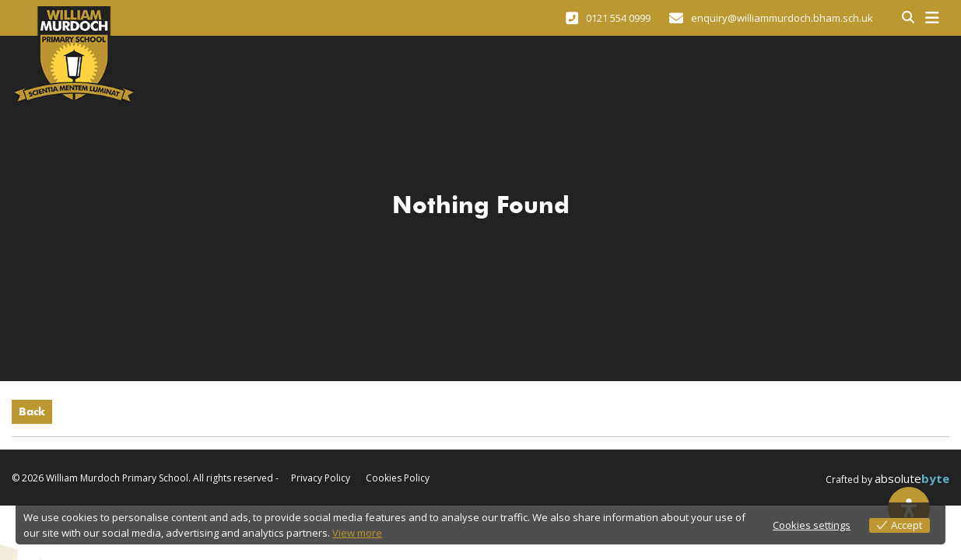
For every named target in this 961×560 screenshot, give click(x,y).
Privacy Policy (321, 478)
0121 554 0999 (608, 18)
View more (357, 533)
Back (32, 412)
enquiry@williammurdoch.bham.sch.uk (771, 18)
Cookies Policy (398, 478)
